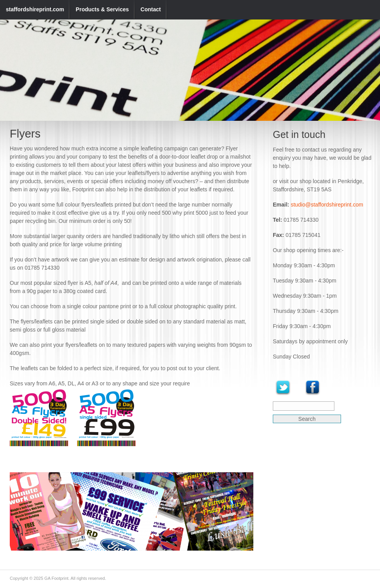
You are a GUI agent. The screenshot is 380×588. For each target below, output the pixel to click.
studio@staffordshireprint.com (327, 205)
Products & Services (102, 9)
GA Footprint (57, 578)
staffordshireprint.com (35, 9)
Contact (151, 9)
